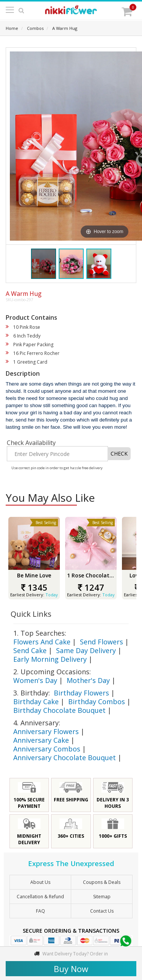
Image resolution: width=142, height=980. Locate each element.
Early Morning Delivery (50, 659)
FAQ (41, 911)
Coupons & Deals (102, 882)
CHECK (119, 453)
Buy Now (71, 969)
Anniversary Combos (47, 749)
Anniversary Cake (41, 740)
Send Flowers (101, 642)
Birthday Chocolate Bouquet (59, 710)
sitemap (102, 897)
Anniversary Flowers (46, 731)
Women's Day (35, 680)
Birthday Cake (36, 702)
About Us (40, 882)
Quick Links (31, 614)
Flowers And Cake (42, 642)
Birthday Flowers (81, 693)
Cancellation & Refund (40, 897)
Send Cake (30, 650)
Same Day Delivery (86, 650)
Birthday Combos (97, 702)
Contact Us (102, 911)
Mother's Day (88, 680)
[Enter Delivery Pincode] (57, 454)
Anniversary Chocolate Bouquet (65, 758)
